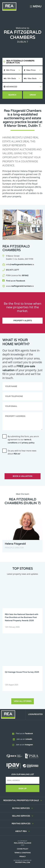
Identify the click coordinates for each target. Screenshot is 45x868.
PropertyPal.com (23, 862)
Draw (33, 95)
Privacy (23, 857)
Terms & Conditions (22, 853)
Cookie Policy (23, 849)
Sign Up (22, 789)
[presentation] (21, 462)
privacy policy (28, 443)
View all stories (23, 701)
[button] (22, 87)
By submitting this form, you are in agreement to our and (23, 440)
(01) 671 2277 (12, 270)
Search (12, 95)
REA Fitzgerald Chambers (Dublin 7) (20, 62)
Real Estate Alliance (23, 843)
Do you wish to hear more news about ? (22, 452)
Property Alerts (23, 321)
